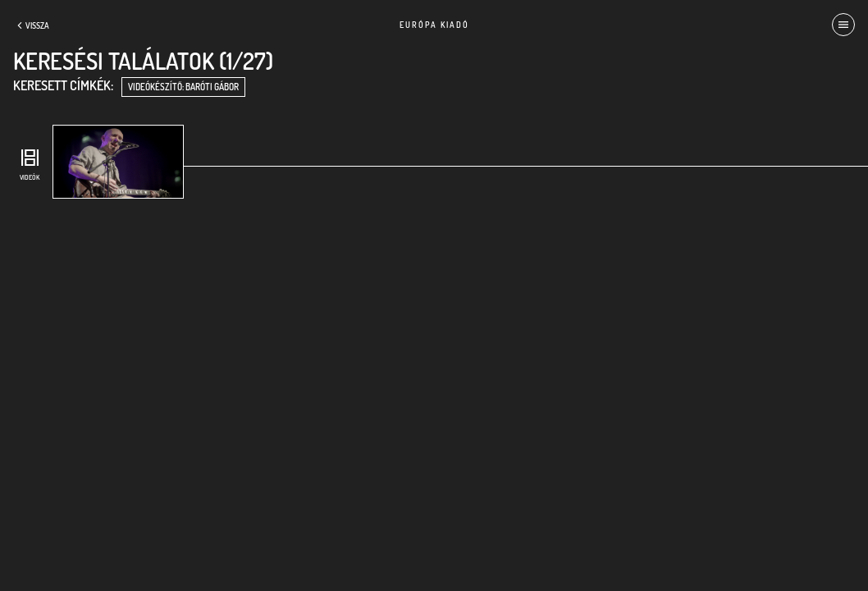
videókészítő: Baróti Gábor (183, 87)
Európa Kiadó (434, 25)
